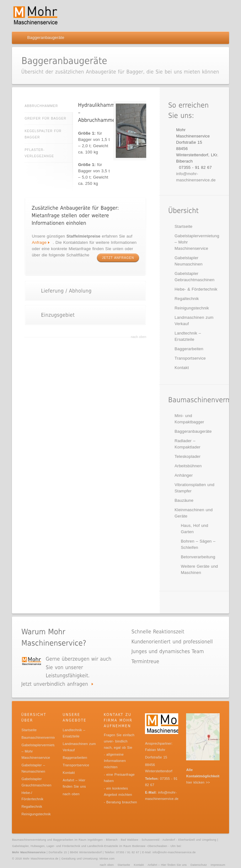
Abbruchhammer (49, 106)
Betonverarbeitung (198, 557)
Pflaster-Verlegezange (39, 153)
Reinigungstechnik (192, 308)
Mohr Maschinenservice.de (41, 859)
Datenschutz (199, 865)
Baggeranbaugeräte (193, 431)
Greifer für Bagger (45, 118)
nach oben (139, 337)
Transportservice (190, 358)
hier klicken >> (198, 782)
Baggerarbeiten (189, 349)
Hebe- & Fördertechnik (196, 289)
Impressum (218, 865)
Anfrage (39, 242)
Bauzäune (184, 500)
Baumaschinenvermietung (42, 737)
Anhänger (184, 475)
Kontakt (182, 368)
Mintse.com (107, 859)
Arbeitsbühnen (188, 466)
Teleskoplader (187, 456)
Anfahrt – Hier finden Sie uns (167, 865)
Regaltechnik (187, 299)
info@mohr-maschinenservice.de (174, 852)
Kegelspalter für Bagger (43, 134)
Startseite (183, 226)
